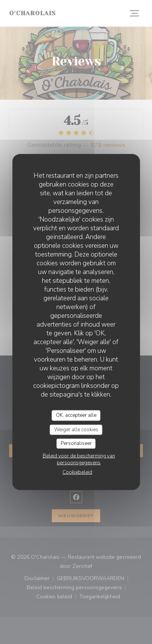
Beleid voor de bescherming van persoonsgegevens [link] (79, 459)
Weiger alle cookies (76, 429)
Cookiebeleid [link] (77, 472)
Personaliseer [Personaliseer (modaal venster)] (76, 443)
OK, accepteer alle (76, 415)
